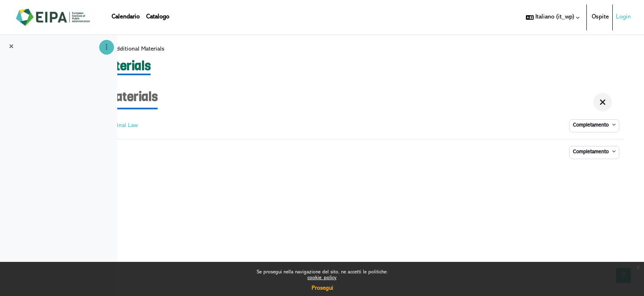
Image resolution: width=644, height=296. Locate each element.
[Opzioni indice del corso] (107, 47)
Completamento (592, 129)
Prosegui (322, 288)
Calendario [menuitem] (126, 17)
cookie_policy (322, 278)
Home (138, 52)
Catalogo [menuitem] (158, 17)
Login (623, 17)
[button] (553, 17)
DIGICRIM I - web (177, 52)
